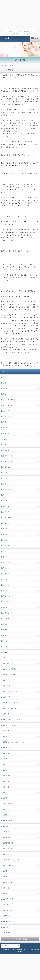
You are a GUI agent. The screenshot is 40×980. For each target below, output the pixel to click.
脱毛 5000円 (5, 546)
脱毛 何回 (4, 579)
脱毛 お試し (5, 568)
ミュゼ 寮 (4, 877)
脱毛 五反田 (5, 523)
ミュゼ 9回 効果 (6, 910)
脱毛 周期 (4, 422)
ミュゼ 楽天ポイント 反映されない (13, 742)
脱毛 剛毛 (4, 473)
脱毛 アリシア (6, 557)
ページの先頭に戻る (20, 939)
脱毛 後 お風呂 (6, 417)
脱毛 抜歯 (4, 540)
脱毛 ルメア (5, 411)
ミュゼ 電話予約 (7, 826)
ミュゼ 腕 (4, 893)
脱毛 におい (5, 501)
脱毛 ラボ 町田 (6, 518)
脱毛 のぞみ (5, 506)
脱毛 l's (3, 394)
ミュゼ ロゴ (5, 731)
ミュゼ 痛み (5, 815)
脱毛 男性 (4, 484)
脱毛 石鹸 (4, 428)
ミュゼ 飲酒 (5, 736)
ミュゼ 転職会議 (7, 821)
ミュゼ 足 (4, 798)
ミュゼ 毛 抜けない (7, 865)
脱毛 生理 (4, 478)
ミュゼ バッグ (6, 686)
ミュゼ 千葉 (5, 792)
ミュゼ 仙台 (5, 787)
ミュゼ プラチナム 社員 (9, 691)
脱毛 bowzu (5, 445)
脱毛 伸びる (5, 635)
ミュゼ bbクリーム (7, 933)
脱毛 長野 (4, 647)
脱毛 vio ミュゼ (6, 551)
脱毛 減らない (6, 467)
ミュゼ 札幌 (4, 65)
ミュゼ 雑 (4, 759)
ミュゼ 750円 (5, 922)
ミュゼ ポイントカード (9, 708)
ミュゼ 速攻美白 (7, 804)
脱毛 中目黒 (5, 641)
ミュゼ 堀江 (5, 854)
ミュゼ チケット (7, 680)
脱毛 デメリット (7, 405)
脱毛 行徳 (4, 624)
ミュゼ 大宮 (5, 809)
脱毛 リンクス (6, 574)
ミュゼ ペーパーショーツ (9, 703)
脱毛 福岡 (4, 652)
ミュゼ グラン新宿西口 (9, 669)
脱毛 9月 (4, 388)
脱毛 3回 (4, 383)
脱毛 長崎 (4, 534)
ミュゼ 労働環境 (7, 882)
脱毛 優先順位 (6, 433)
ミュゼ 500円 (5, 916)
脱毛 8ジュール (6, 602)
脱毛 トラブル (6, 495)
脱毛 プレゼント (7, 461)
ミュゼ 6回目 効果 (7, 899)
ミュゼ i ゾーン (6, 658)
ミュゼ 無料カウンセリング (10, 860)
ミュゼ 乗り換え (7, 776)
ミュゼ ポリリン (7, 714)
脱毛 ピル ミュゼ (7, 456)
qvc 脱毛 (4, 439)
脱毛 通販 (4, 590)
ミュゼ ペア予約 (7, 697)
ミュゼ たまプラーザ (8, 675)
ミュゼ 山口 (5, 764)
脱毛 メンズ (5, 512)
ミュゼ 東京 (5, 832)
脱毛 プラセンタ (7, 613)
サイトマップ (6, 946)
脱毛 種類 (4, 630)
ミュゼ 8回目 (5, 905)
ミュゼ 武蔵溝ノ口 (7, 843)
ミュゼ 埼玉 (5, 753)
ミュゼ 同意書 (6, 837)
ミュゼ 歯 (5, 38)
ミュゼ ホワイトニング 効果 (10, 720)
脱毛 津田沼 (5, 585)
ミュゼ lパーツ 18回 (8, 663)
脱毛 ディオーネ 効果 (8, 400)
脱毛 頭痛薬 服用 (7, 489)
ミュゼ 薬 (4, 871)
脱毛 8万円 (5, 607)
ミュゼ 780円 (5, 927)
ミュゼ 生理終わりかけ (9, 781)
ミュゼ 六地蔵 (6, 888)
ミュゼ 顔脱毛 (6, 748)
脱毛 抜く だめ (6, 596)
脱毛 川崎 (4, 529)
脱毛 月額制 (5, 619)
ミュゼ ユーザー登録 (8, 725)
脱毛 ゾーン (5, 377)
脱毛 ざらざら (6, 450)
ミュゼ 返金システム (8, 849)
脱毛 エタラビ (6, 562)
